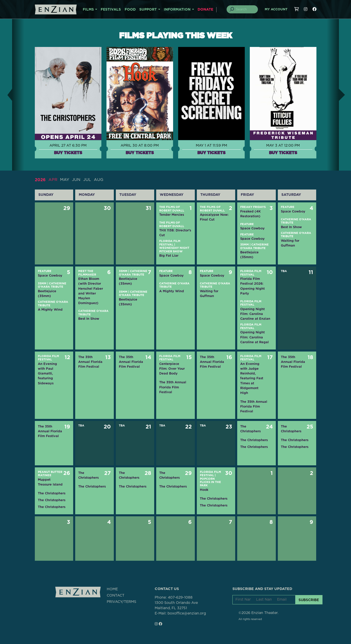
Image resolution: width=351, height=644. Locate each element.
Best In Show (291, 227)
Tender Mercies (172, 214)
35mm (245, 245)
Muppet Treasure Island (50, 482)
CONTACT (116, 595)
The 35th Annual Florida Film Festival (90, 361)
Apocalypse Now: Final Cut (214, 217)
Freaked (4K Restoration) (250, 213)
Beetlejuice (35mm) (249, 254)
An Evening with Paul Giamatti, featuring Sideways (47, 373)
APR (53, 180)
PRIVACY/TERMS (121, 602)
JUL (87, 180)
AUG (99, 180)
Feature (247, 224)
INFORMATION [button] (177, 10)
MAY (65, 180)
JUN (76, 180)
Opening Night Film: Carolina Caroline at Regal (254, 337)
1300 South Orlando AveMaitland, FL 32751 (176, 606)
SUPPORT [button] (148, 10)
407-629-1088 (180, 598)
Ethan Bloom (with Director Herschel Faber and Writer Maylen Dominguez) (91, 291)
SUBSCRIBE (309, 600)
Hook (204, 489)
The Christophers (250, 428)
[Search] (245, 9)
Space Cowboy (252, 228)
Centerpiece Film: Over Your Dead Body (172, 368)
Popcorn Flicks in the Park (210, 482)
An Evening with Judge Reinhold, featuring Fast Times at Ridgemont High (252, 378)
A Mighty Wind (50, 310)
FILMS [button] (88, 10)
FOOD (130, 10)
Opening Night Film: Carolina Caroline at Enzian (255, 314)
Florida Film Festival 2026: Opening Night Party (252, 286)
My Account (276, 9)
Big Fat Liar (169, 256)
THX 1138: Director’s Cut (175, 232)
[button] (6, 95)
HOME (112, 589)
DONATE (205, 10)
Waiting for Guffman (290, 243)
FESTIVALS (111, 10)
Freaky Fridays (253, 207)
